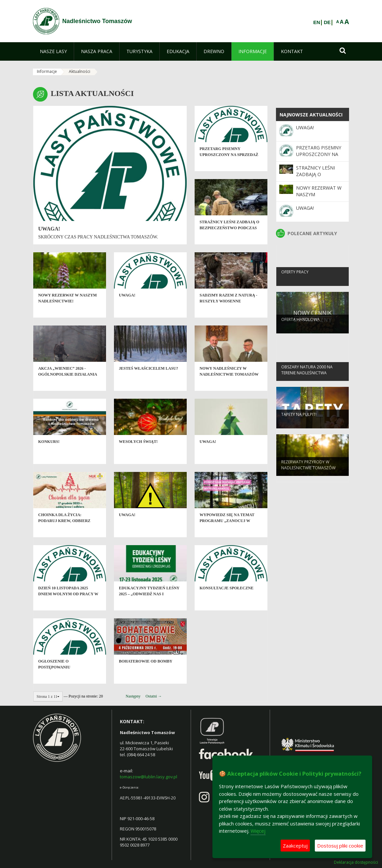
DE (327, 22)
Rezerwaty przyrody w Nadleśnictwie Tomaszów (308, 475)
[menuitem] (53, 51)
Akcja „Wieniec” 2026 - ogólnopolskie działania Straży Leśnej (68, 385)
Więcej (258, 831)
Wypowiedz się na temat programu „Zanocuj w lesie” (227, 532)
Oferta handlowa (300, 329)
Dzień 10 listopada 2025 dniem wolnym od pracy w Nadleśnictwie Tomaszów (68, 605)
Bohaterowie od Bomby (146, 672)
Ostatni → (154, 696)
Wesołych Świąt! (138, 453)
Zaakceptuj (295, 846)
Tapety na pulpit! (299, 424)
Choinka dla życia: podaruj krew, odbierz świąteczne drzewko (64, 532)
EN (317, 22)
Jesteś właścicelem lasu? (149, 380)
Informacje (47, 71)
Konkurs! (49, 453)
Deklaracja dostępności (356, 862)
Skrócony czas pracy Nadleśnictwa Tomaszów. (98, 237)
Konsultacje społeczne (227, 599)
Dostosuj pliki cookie (340, 846)
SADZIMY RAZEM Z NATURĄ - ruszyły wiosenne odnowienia (228, 312)
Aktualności (80, 71)
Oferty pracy (295, 282)
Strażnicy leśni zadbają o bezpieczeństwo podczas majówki (229, 239)
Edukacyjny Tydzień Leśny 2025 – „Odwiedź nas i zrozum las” (149, 605)
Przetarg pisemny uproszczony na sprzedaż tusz (229, 166)
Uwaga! (49, 229)
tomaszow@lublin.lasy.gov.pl (149, 777)
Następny (133, 696)
